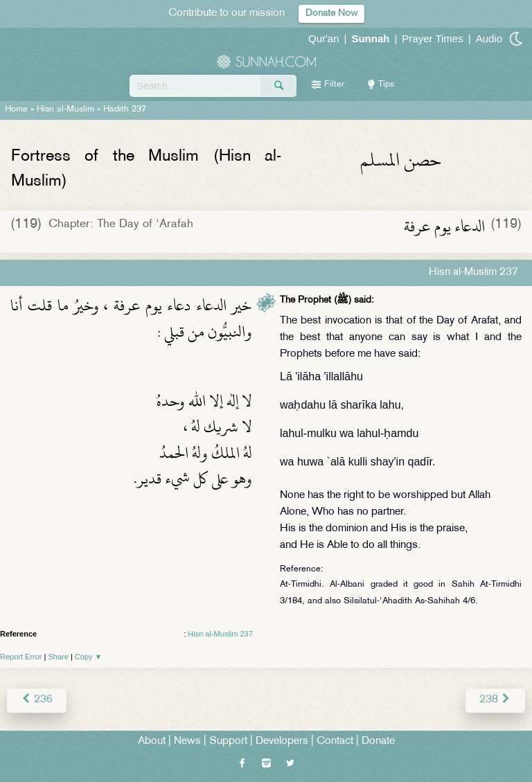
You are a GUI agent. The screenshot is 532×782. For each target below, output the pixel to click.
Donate (378, 741)
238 (495, 700)
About (152, 741)
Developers (282, 741)
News (187, 741)
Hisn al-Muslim (65, 109)
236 (37, 700)
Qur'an (324, 38)
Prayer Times (432, 38)
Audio (489, 38)
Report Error (21, 657)
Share (59, 657)
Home (16, 109)
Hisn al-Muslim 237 (220, 634)
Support (228, 741)
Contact (335, 741)
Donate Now (331, 14)
